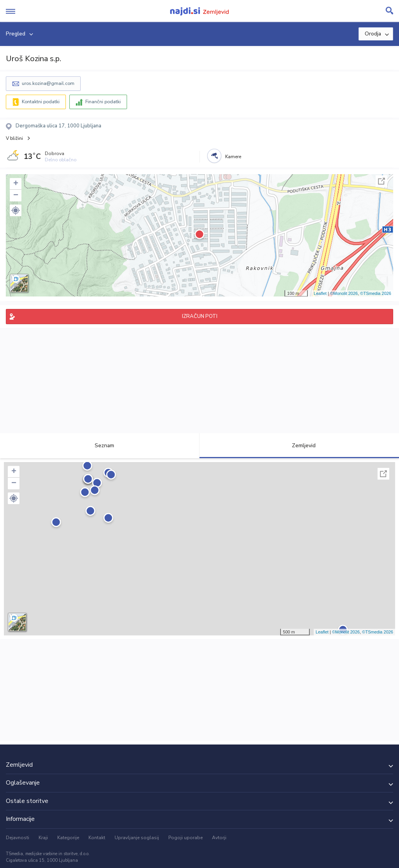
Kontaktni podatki (41, 102)
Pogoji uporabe (185, 838)
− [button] (16, 196)
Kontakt (97, 838)
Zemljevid (299, 445)
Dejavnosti (18, 838)
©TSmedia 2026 (376, 293)
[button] (16, 210)
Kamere (233, 157)
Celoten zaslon (381, 181)
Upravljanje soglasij (137, 838)
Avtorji (219, 838)
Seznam (100, 445)
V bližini (14, 138)
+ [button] (16, 184)
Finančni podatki (103, 102)
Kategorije (68, 838)
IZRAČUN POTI (200, 316)
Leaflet (320, 293)
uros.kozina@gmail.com (48, 83)
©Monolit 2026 (344, 293)
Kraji (43, 838)
